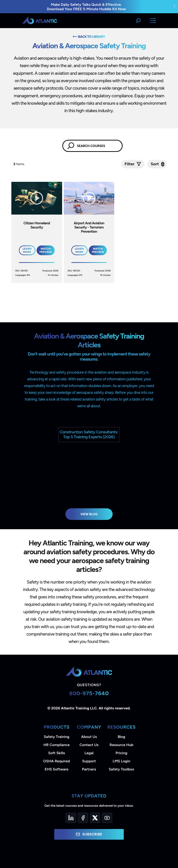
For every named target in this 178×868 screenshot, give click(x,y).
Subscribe (89, 834)
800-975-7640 (89, 693)
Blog (121, 737)
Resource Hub (121, 745)
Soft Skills (57, 753)
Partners (89, 769)
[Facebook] (83, 818)
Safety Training (57, 737)
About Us (89, 737)
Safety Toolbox (121, 769)
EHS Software (57, 769)
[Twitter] (95, 818)
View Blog (89, 514)
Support (89, 761)
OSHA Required (57, 761)
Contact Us (89, 745)
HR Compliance (57, 745)
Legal (89, 753)
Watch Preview (46, 250)
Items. (20, 164)
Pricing (122, 753)
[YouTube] (107, 818)
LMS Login (121, 761)
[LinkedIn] (71, 818)
